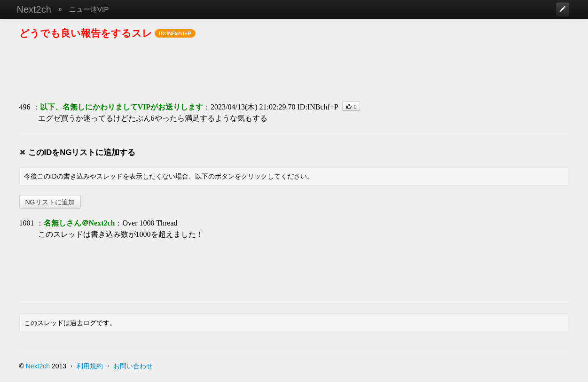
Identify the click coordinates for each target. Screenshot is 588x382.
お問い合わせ (133, 366)
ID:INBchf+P (318, 107)
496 (25, 107)
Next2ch (34, 9)
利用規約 (90, 366)
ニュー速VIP (89, 9)
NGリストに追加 (50, 202)
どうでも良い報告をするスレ (86, 33)
